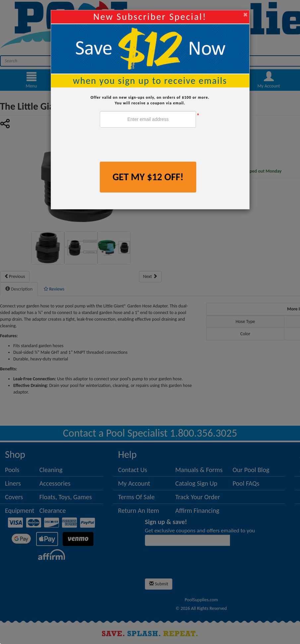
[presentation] (150, 145)
